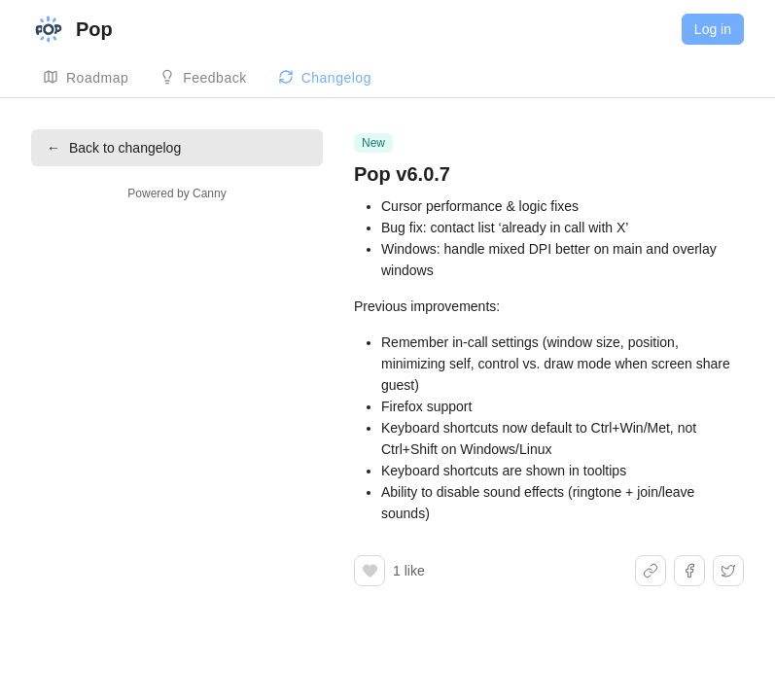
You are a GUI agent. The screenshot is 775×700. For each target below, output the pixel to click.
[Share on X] (728, 571)
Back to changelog (114, 148)
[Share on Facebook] (689, 571)
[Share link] (651, 571)
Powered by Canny (176, 193)
